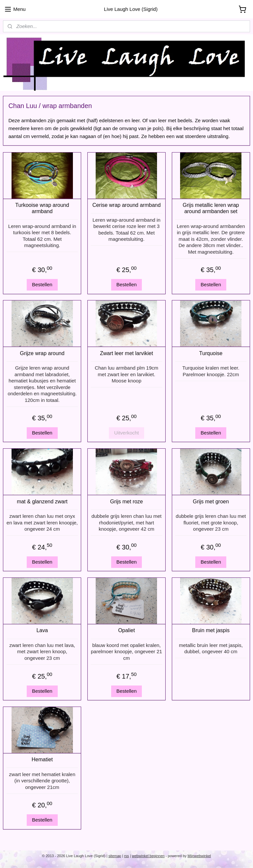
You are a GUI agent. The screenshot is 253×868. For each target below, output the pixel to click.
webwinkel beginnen (148, 856)
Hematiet (42, 759)
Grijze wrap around (42, 353)
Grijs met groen (211, 502)
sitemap (115, 856)
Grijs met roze (127, 502)
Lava (42, 631)
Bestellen (42, 285)
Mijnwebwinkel (199, 856)
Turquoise (211, 353)
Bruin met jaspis (211, 631)
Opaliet (127, 631)
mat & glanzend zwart (42, 502)
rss (127, 856)
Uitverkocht (127, 433)
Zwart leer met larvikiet (127, 353)
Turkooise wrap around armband (42, 208)
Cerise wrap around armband (127, 205)
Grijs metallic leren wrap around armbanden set (211, 208)
